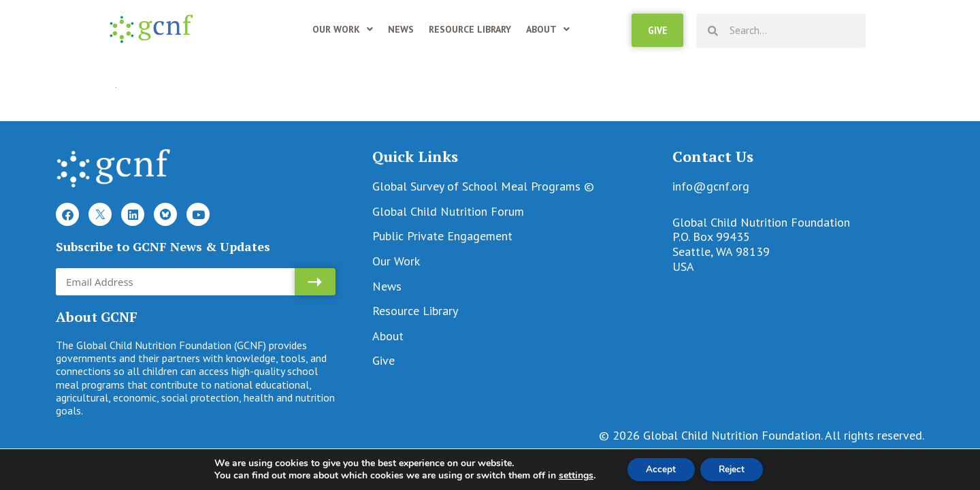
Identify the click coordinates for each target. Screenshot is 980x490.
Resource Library (470, 29)
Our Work (343, 29)
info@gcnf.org (711, 186)
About (548, 29)
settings (571, 475)
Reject (734, 469)
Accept (659, 469)
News (401, 29)
